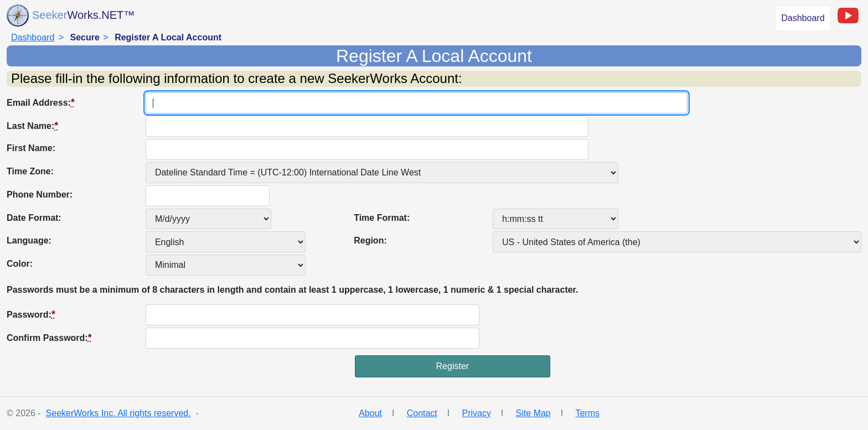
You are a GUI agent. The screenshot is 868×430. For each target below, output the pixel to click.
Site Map (533, 413)
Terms (587, 413)
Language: (29, 240)
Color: (20, 264)
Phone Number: (40, 195)
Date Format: (34, 218)
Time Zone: (30, 171)
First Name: (31, 148)
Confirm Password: (49, 338)
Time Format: (382, 218)
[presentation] (91, 377)
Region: (370, 240)
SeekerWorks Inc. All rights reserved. (118, 413)
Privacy (476, 413)
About (370, 413)
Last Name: (32, 126)
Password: (31, 314)
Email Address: (41, 102)
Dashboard (803, 18)
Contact (422, 413)
